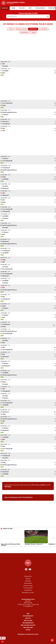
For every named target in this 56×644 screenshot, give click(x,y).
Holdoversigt (44, 29)
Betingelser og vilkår (28, 593)
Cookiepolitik (28, 590)
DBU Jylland (28, 621)
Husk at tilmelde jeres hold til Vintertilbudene (19, 497)
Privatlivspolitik (28, 588)
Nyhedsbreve (28, 576)
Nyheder (28, 579)
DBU (28, 614)
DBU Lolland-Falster (28, 625)
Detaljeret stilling (21, 29)
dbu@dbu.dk (29, 606)
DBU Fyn (28, 618)
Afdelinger (28, 581)
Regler (34, 33)
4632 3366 (8, 487)
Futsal (28, 630)
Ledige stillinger (28, 586)
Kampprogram (33, 29)
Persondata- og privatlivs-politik (28, 634)
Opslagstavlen (24, 33)
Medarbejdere (28, 583)
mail (43, 485)
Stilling (11, 29)
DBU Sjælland (28, 628)
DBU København (28, 623)
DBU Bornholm (28, 616)
